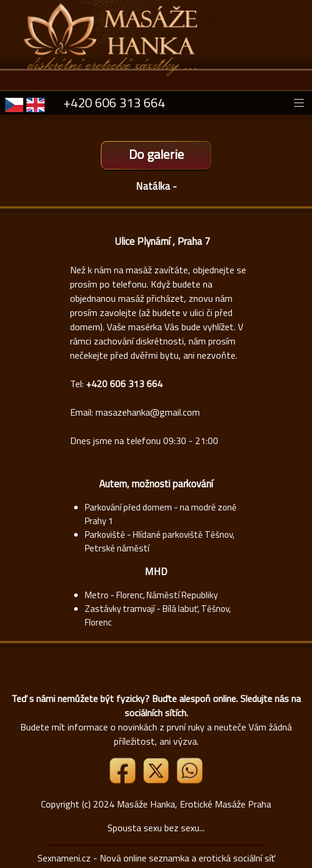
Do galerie (156, 154)
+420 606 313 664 (114, 103)
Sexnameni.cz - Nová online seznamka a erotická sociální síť (156, 858)
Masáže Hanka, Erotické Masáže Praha (194, 804)
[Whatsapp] (189, 780)
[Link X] (157, 780)
